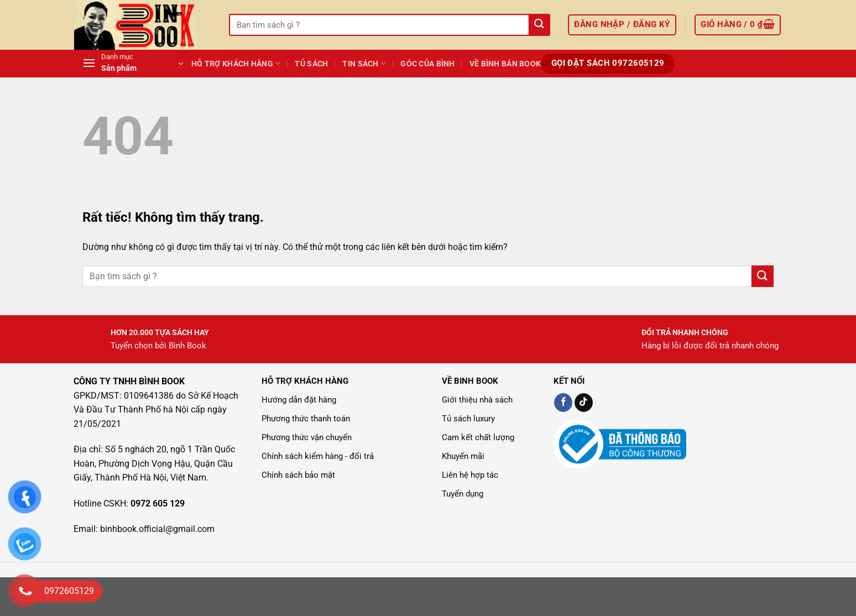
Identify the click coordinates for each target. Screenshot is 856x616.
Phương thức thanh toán (306, 419)
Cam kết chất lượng (478, 437)
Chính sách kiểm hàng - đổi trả (318, 456)
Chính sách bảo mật (298, 475)
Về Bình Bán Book (505, 64)
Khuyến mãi (463, 456)
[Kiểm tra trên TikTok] (584, 403)
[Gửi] (539, 25)
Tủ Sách (311, 64)
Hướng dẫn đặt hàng (299, 400)
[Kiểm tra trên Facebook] (563, 403)
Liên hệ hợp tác (470, 475)
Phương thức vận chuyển (307, 437)
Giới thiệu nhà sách (477, 400)
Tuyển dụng (463, 494)
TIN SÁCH (364, 63)
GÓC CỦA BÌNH (427, 64)
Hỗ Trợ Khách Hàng (236, 63)
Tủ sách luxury (468, 419)
